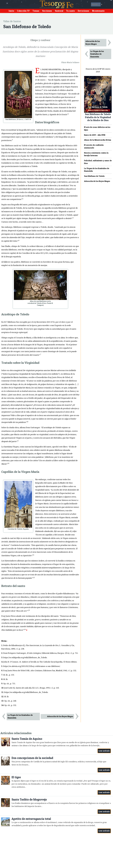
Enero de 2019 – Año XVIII (95, 135)
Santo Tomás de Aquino (27, 739)
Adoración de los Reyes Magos (60, 716)
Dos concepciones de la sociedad (32, 758)
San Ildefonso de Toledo (94, 176)
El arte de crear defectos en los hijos (97, 129)
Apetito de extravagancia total (31, 819)
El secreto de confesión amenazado (94, 146)
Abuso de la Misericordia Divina (98, 140)
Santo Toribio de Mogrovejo (29, 799)
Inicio (11, 11)
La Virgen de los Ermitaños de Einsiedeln (20, 716)
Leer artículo (104, 751)
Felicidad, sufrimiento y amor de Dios (98, 162)
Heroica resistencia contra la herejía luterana (96, 154)
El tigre (16, 777)
